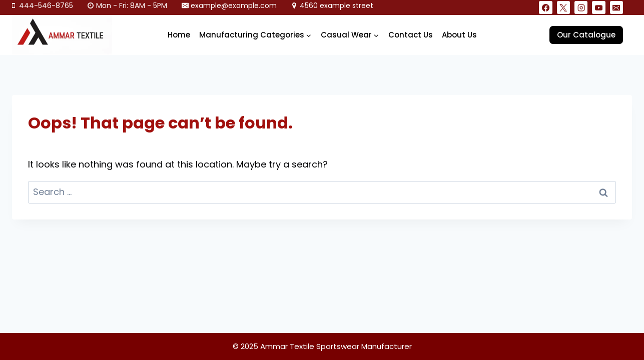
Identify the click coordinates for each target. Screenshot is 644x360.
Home (179, 35)
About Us (459, 35)
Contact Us (411, 35)
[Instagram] (581, 7)
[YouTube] (598, 7)
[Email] (616, 7)
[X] (563, 7)
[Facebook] (545, 7)
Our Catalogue (586, 35)
